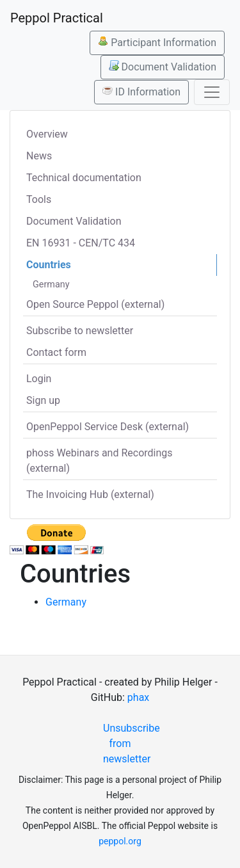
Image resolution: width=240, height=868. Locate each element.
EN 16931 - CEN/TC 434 (81, 243)
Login (39, 379)
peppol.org (120, 841)
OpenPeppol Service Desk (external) (108, 427)
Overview (47, 134)
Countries (49, 265)
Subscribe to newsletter (80, 331)
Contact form (56, 352)
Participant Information (157, 42)
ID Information (141, 92)
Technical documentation (84, 178)
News (39, 156)
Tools (39, 199)
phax (138, 697)
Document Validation (163, 67)
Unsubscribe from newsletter (125, 743)
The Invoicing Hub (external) (90, 494)
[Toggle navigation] (212, 92)
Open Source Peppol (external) (95, 304)
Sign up (43, 400)
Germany (51, 285)
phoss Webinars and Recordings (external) (100, 461)
